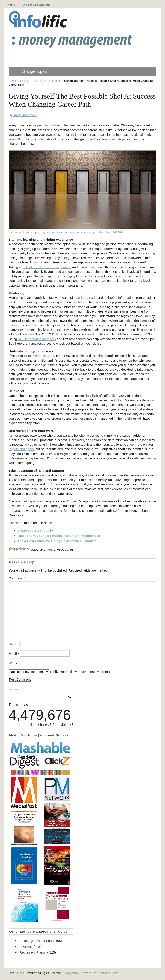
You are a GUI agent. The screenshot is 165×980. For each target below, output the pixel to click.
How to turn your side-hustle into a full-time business (59, 536)
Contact (115, 973)
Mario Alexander (25, 115)
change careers (43, 356)
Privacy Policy (71, 973)
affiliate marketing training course (47, 267)
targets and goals (21, 449)
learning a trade (85, 298)
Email (14, 654)
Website (15, 663)
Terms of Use (89, 973)
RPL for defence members (37, 339)
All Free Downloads (37, 5)
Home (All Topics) (19, 81)
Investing (26, 947)
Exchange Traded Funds (37, 941)
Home (11, 5)
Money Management (47, 81)
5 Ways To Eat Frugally (35, 531)
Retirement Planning (34, 952)
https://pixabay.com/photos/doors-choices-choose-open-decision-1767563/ (75, 232)
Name (14, 644)
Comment (17, 578)
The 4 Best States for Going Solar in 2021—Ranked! (58, 541)
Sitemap (104, 973)
